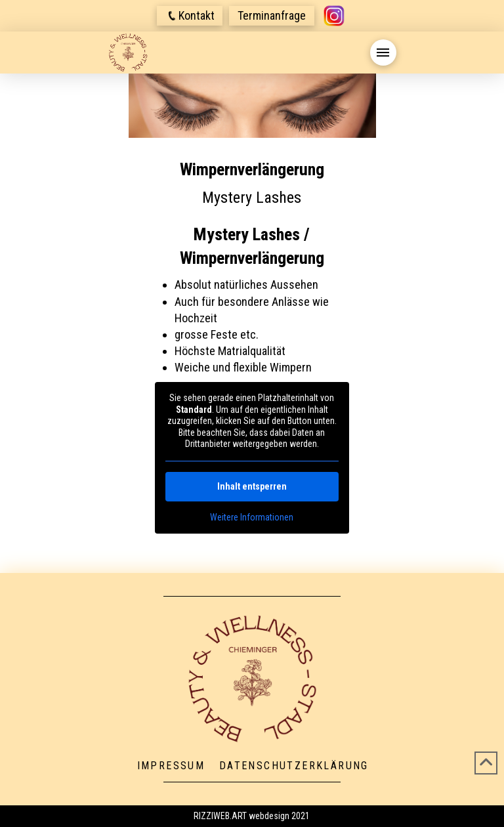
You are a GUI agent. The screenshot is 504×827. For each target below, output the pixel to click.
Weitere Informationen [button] (252, 517)
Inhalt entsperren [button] (252, 486)
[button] (190, 16)
